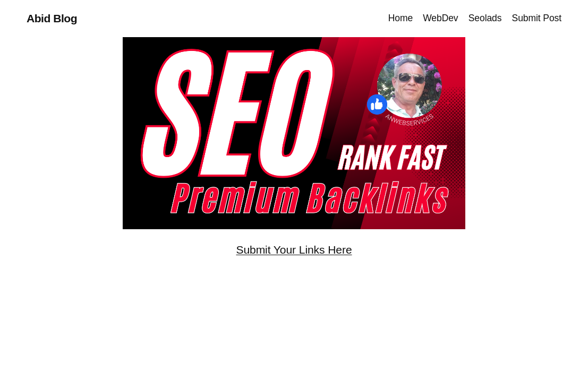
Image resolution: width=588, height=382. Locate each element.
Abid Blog (52, 18)
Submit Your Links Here (294, 250)
